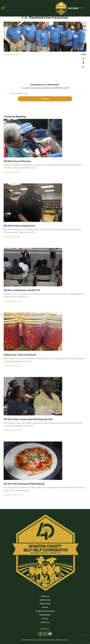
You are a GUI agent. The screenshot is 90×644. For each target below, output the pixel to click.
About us (45, 596)
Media (45, 607)
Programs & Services (45, 611)
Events (45, 618)
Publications (45, 615)
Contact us (45, 622)
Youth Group (45, 604)
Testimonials (45, 600)
